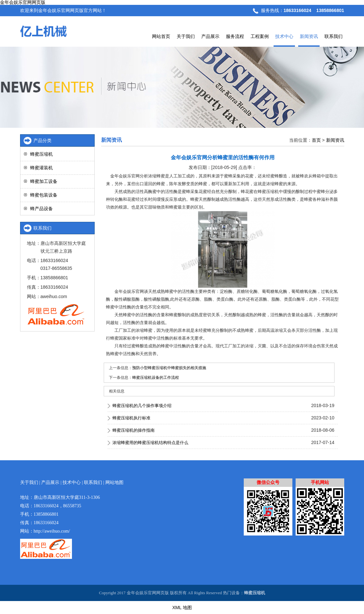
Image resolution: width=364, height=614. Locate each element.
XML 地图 (182, 608)
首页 (316, 140)
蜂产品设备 (41, 209)
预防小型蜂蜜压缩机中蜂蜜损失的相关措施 (169, 368)
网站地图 (114, 482)
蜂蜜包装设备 (44, 195)
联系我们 (334, 36)
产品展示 (210, 36)
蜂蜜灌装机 (41, 168)
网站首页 (161, 36)
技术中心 (284, 36)
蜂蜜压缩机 (41, 154)
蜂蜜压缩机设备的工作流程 (156, 378)
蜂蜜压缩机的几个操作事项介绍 (142, 406)
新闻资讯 (309, 36)
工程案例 (260, 36)
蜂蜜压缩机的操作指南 (134, 430)
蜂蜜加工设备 (44, 181)
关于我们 (186, 36)
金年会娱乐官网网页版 (23, 2)
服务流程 (235, 36)
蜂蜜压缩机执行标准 (131, 418)
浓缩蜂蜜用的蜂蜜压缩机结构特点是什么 (150, 443)
